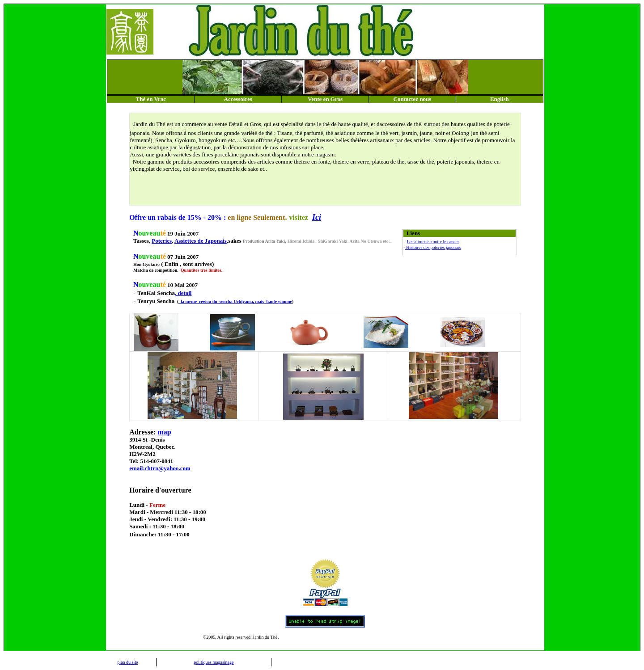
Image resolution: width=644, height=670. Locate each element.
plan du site (127, 662)
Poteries (162, 241)
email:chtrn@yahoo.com (160, 468)
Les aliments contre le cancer (433, 242)
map (164, 432)
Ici (317, 217)
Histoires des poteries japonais (433, 247)
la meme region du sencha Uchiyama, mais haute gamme (235, 301)
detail (184, 293)
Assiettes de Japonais (201, 241)
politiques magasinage (214, 662)
